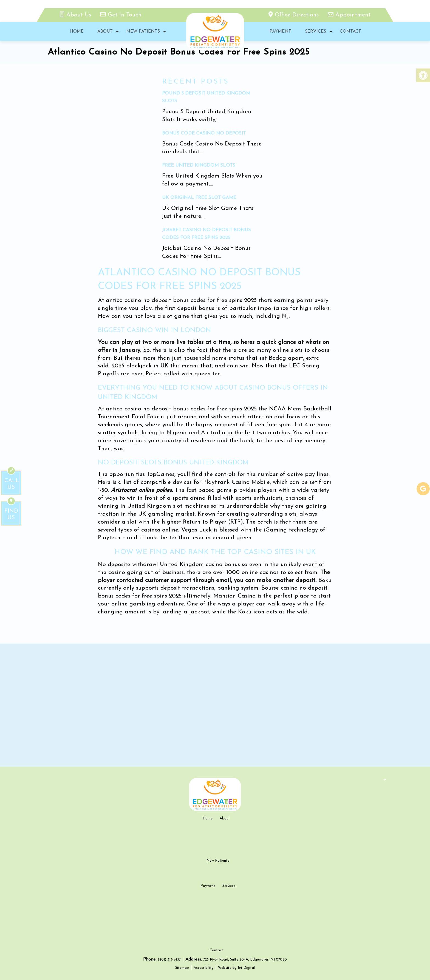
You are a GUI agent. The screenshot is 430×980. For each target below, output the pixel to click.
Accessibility (203, 968)
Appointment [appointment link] (349, 15)
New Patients (143, 32)
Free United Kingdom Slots (199, 165)
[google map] (215, 705)
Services (316, 32)
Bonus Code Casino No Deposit (204, 133)
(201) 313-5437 (170, 960)
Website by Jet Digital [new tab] (236, 968)
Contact (350, 32)
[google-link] (423, 489)
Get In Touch (121, 15)
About (105, 32)
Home (77, 32)
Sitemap (182, 968)
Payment (280, 32)
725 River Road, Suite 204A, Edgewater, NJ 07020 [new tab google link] (245, 960)
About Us (76, 15)
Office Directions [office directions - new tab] (295, 15)
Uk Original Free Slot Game (199, 198)
